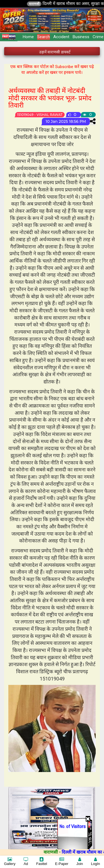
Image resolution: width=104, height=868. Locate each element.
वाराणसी (48, 4)
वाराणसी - (66, 852)
